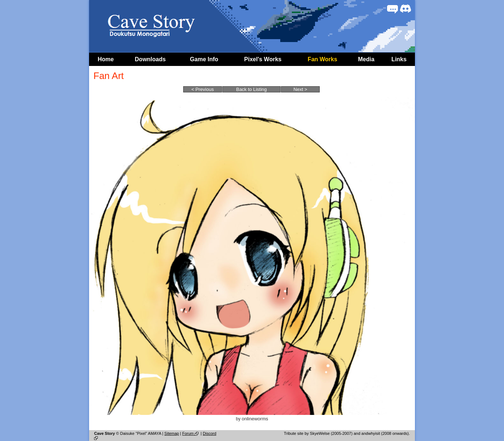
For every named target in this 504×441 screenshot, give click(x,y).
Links (399, 59)
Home (106, 59)
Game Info (204, 59)
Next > (301, 89)
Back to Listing (251, 89)
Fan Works (323, 59)
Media (366, 59)
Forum (191, 433)
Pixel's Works (263, 59)
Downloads (150, 59)
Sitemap (172, 433)
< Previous (203, 89)
